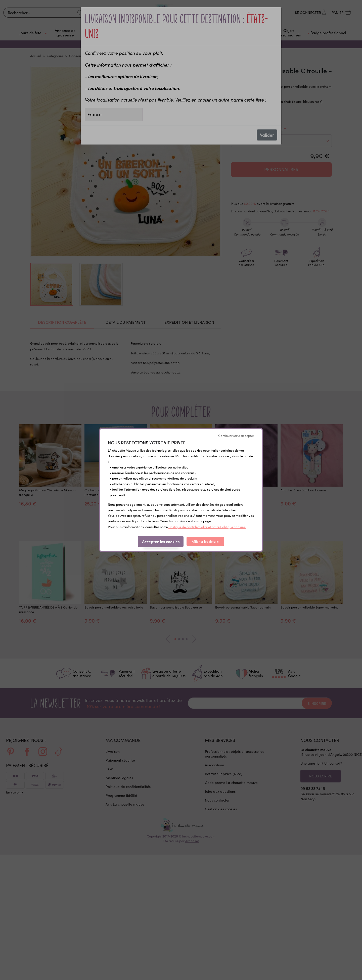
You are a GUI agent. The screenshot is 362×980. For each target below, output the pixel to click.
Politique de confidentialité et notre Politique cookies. (207, 527)
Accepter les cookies (161, 541)
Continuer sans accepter (236, 436)
